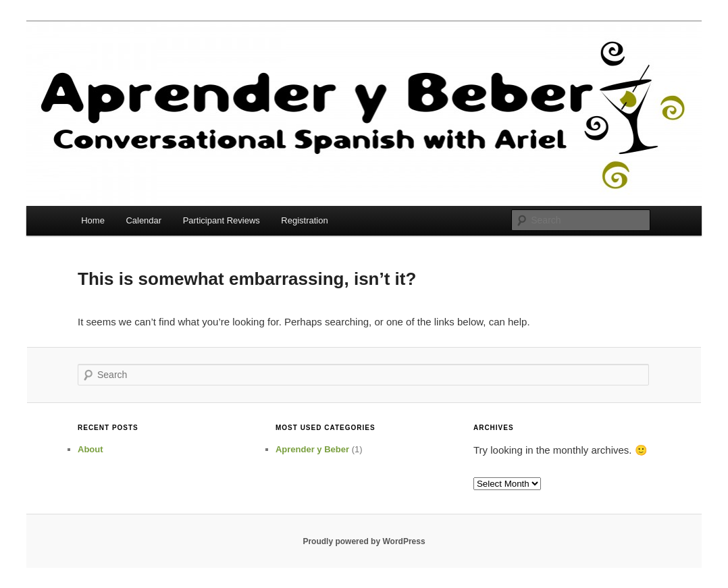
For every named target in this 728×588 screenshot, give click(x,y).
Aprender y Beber (312, 449)
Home (93, 220)
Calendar (144, 220)
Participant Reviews (222, 220)
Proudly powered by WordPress (364, 541)
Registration (304, 220)
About (90, 449)
